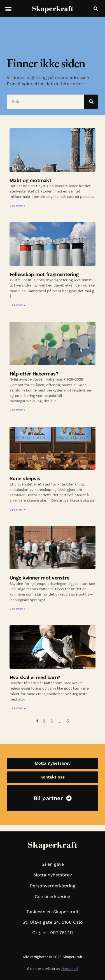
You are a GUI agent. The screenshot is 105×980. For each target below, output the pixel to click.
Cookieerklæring (53, 897)
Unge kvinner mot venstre (39, 578)
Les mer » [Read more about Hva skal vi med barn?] (18, 708)
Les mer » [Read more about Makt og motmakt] (18, 206)
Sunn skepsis (25, 478)
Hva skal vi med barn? (35, 677)
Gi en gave (53, 864)
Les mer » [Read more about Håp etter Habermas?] (18, 410)
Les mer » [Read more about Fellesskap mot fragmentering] (18, 305)
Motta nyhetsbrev (53, 875)
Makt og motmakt (30, 180)
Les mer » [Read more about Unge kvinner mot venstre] (18, 609)
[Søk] (91, 102)
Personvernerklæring (53, 886)
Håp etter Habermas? (34, 374)
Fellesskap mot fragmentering (44, 274)
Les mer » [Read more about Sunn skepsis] (18, 509)
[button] (8, 9)
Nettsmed (70, 969)
